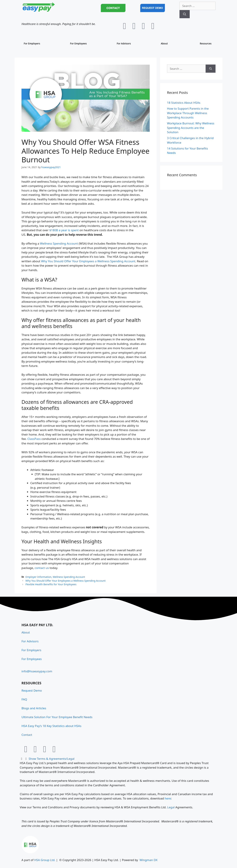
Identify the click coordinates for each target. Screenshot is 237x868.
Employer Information (38, 577)
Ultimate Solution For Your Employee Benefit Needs (57, 717)
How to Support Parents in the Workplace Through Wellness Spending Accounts (188, 113)
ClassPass (34, 439)
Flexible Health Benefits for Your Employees (51, 584)
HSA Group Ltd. (45, 860)
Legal (171, 807)
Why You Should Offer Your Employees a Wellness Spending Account (88, 261)
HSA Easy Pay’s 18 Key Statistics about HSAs (51, 726)
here (168, 798)
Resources (205, 44)
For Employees (79, 44)
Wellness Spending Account (59, 243)
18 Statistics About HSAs (184, 103)
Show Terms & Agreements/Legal (51, 759)
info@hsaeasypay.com (37, 671)
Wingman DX (148, 860)
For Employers (33, 44)
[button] (119, 759)
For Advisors (124, 44)
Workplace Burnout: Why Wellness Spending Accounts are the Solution (191, 128)
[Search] (185, 14)
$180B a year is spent (64, 230)
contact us (42, 568)
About (164, 44)
